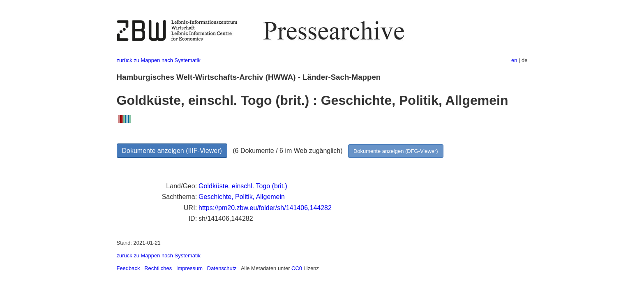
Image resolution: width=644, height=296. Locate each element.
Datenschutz (222, 268)
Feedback (128, 268)
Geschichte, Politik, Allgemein (242, 197)
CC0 (297, 268)
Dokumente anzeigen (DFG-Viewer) (396, 151)
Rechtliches (158, 268)
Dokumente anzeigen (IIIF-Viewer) (172, 151)
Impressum (189, 268)
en (514, 60)
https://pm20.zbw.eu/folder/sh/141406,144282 (265, 208)
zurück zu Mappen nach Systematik (159, 60)
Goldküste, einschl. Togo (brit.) (243, 186)
